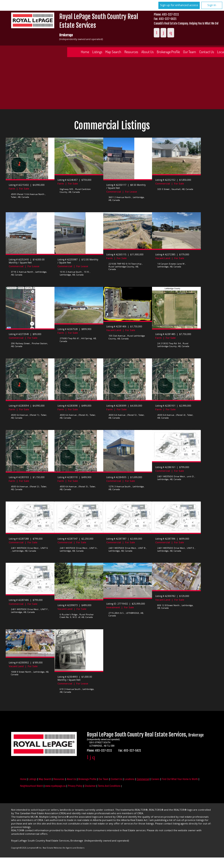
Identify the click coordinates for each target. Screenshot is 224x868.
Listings (97, 52)
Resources (131, 52)
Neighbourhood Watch (31, 786)
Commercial (143, 779)
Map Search (113, 52)
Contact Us (116, 779)
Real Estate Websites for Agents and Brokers (64, 848)
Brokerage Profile (168, 52)
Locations (129, 779)
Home (85, 52)
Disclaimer (90, 786)
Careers (155, 779)
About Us (147, 52)
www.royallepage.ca (55, 786)
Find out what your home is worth (180, 779)
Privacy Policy (75, 786)
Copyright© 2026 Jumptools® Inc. (27, 848)
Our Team (190, 52)
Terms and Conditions (109, 786)
